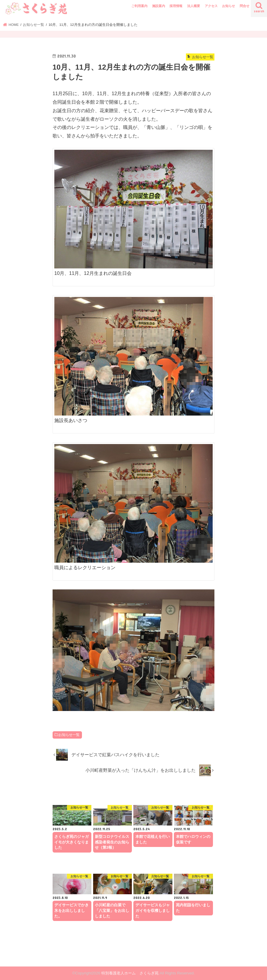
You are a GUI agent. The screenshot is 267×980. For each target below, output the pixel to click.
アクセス (211, 6)
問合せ (245, 6)
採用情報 (176, 6)
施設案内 (159, 6)
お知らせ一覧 (69, 735)
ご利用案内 (139, 6)
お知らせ (229, 6)
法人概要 (194, 6)
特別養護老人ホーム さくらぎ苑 (130, 973)
